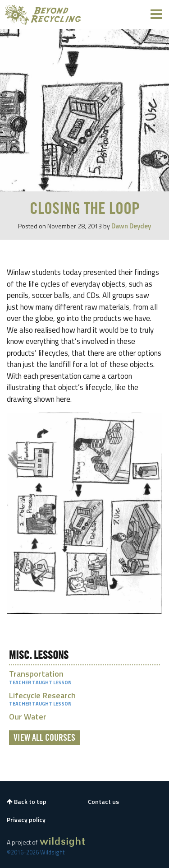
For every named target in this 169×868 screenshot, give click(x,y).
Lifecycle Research (42, 695)
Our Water (28, 717)
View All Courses (44, 738)
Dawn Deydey (131, 226)
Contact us (103, 802)
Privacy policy (26, 820)
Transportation (36, 674)
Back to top (27, 802)
